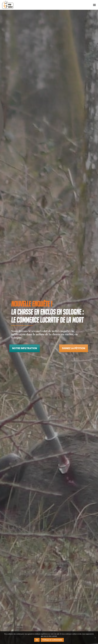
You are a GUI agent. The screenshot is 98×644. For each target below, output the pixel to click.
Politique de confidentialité (52, 640)
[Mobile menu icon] (94, 5)
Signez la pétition (74, 348)
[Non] (95, 638)
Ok (37, 640)
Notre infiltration (25, 348)
